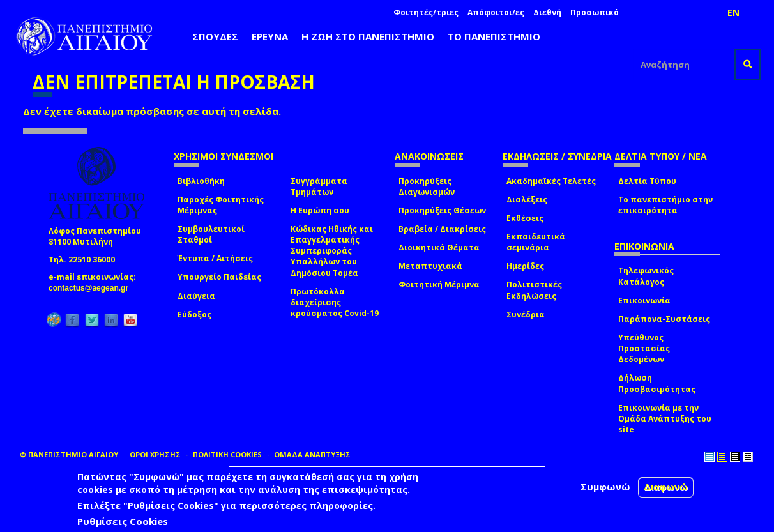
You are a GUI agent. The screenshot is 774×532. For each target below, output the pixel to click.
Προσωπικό (595, 12)
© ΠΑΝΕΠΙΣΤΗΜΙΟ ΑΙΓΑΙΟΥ (69, 454)
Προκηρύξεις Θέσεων (442, 210)
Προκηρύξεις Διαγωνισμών (427, 186)
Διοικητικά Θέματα (439, 247)
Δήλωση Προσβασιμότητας (657, 383)
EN (733, 12)
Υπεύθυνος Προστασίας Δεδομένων (644, 348)
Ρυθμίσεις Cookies (123, 522)
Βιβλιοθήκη (201, 181)
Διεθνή (547, 12)
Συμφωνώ (605, 487)
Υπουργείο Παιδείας (219, 277)
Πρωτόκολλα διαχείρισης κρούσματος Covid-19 (335, 302)
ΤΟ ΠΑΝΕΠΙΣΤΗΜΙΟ (494, 36)
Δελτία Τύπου (647, 181)
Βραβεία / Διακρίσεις (442, 229)
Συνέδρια (526, 315)
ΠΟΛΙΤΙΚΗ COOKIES (227, 454)
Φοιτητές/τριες (426, 12)
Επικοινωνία (644, 300)
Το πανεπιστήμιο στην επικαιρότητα (665, 205)
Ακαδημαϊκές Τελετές (551, 181)
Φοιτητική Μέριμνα (439, 285)
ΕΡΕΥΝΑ (270, 36)
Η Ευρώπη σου (320, 210)
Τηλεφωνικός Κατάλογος (646, 276)
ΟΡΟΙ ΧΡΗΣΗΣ (155, 454)
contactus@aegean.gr (92, 288)
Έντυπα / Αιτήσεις (215, 258)
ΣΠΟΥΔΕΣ (215, 36)
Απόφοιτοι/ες (496, 12)
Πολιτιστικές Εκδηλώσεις (534, 290)
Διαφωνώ (666, 488)
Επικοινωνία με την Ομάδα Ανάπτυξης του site (665, 419)
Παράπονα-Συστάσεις (664, 319)
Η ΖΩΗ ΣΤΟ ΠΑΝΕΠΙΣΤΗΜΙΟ (368, 36)
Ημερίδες (525, 266)
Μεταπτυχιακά (430, 266)
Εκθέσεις (525, 218)
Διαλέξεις (527, 200)
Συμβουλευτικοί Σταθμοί (211, 234)
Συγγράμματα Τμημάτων (319, 186)
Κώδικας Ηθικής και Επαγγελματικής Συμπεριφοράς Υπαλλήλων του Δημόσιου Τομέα (332, 251)
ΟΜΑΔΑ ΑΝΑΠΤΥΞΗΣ (312, 454)
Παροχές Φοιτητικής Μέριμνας (221, 205)
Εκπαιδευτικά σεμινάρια (536, 242)
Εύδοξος (194, 315)
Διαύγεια (196, 296)
